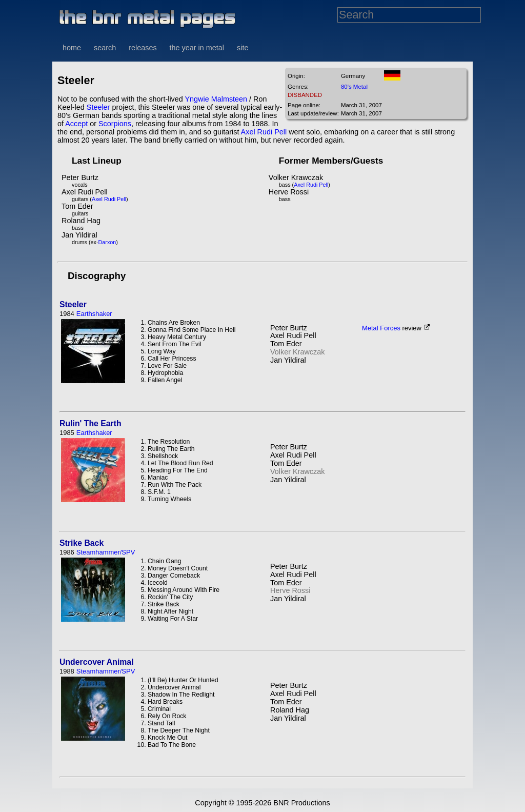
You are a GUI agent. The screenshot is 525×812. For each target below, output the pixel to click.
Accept (76, 124)
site (243, 48)
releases (143, 48)
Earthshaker (94, 314)
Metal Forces (381, 328)
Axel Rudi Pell (264, 132)
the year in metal (197, 48)
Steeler (98, 107)
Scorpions (115, 124)
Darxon (107, 242)
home (72, 48)
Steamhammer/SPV (106, 552)
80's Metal (354, 87)
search (105, 48)
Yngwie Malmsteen (216, 99)
